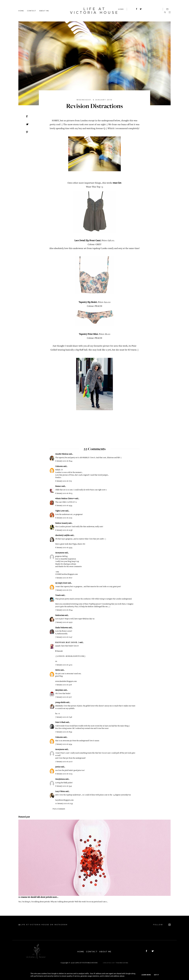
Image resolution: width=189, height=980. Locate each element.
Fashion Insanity (62, 523)
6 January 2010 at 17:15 (64, 481)
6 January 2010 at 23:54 (64, 547)
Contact (32, 10)
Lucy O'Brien (60, 791)
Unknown (59, 466)
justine (58, 767)
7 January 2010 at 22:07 (64, 761)
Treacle (58, 595)
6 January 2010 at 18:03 (64, 493)
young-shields (60, 702)
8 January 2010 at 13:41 (64, 786)
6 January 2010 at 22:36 (64, 530)
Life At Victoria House (94, 11)
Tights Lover (60, 511)
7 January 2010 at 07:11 (64, 590)
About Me (44, 10)
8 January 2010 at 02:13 (64, 774)
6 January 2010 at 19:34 (64, 505)
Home (21, 10)
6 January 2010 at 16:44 (64, 461)
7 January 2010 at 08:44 (64, 610)
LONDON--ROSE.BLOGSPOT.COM (70, 656)
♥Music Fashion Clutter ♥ (65, 498)
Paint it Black (61, 722)
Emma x (58, 486)
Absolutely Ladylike (63, 535)
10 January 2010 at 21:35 (64, 803)
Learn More (146, 975)
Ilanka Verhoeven (62, 628)
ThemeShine (122, 962)
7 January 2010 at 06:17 (64, 578)
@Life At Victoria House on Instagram (43, 924)
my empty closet (61, 583)
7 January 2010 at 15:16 (64, 685)
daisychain (59, 690)
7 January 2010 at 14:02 (64, 665)
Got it (156, 975)
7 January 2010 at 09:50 (64, 622)
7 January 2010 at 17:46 (64, 717)
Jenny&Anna (60, 779)
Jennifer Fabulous (62, 454)
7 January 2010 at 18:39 (64, 732)
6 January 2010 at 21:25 (64, 518)
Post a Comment (59, 809)
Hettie (58, 670)
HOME (121, 9)
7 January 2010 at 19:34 (64, 744)
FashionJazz (60, 615)
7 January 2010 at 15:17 (63, 697)
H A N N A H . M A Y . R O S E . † (67, 642)
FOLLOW (162, 924)
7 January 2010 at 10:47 (64, 637)
